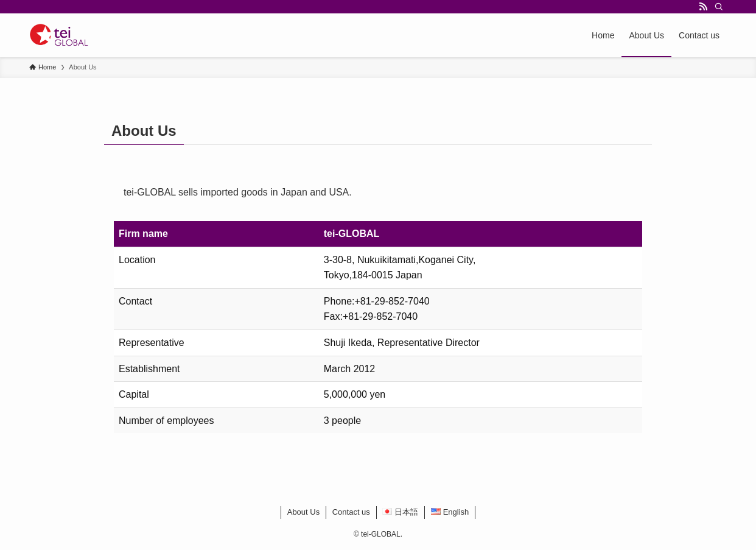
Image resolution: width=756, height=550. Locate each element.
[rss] (703, 7)
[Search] (719, 7)
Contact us (351, 512)
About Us (303, 512)
